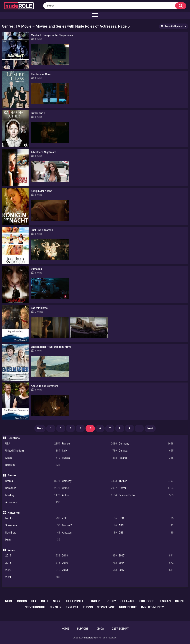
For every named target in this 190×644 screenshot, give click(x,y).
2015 (33, 563)
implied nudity (153, 607)
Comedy (89, 481)
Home (65, 629)
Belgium (33, 465)
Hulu (33, 540)
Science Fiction (146, 495)
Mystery (33, 495)
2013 (89, 570)
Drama (33, 481)
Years (11, 550)
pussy (111, 601)
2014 (146, 563)
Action (89, 495)
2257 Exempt (120, 629)
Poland (146, 458)
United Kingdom (33, 451)
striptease (106, 607)
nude (9, 601)
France (89, 444)
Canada (146, 451)
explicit (72, 607)
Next (150, 428)
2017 (146, 556)
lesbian (165, 601)
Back (40, 428)
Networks (14, 513)
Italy (89, 451)
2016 (89, 563)
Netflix (33, 518)
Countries (14, 438)
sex (34, 601)
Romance (33, 488)
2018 (89, 556)
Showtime (33, 525)
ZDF (89, 518)
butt (45, 601)
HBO (146, 518)
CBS (146, 533)
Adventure (33, 502)
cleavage (128, 601)
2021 (33, 577)
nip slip (55, 607)
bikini (179, 601)
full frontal (75, 601)
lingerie (96, 601)
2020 (33, 570)
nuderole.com (91, 638)
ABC (146, 525)
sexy (57, 601)
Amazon (89, 533)
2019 (33, 556)
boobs (22, 601)
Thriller (146, 481)
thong (88, 607)
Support (83, 629)
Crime (89, 488)
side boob (147, 601)
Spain (33, 458)
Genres (12, 475)
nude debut (128, 607)
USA (33, 444)
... (140, 428)
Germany (146, 444)
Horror (146, 488)
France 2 (89, 525)
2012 (146, 570)
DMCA (100, 629)
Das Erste (33, 533)
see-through (35, 607)
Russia (89, 458)
